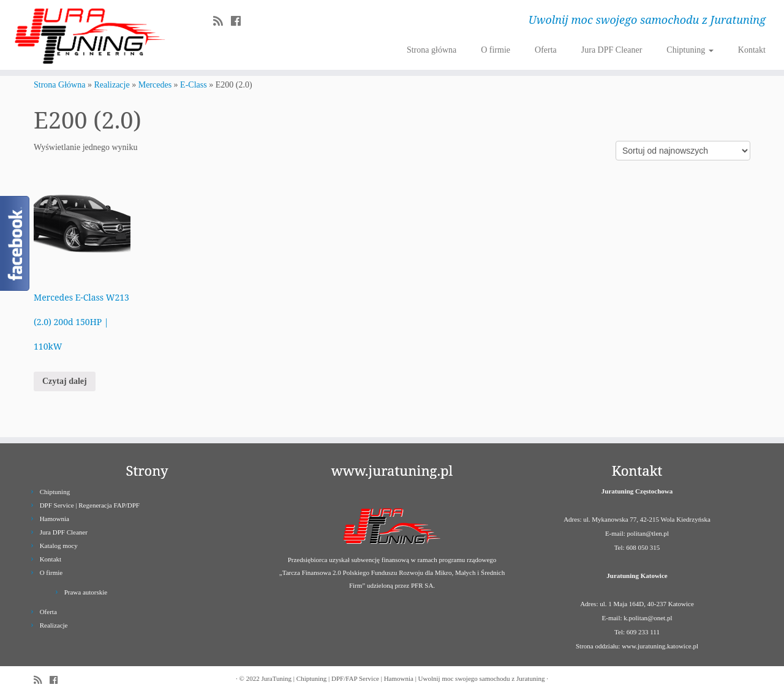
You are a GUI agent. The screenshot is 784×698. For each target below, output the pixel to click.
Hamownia (55, 519)
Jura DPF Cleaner (612, 50)
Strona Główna (59, 85)
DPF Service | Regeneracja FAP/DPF (90, 505)
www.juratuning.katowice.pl (660, 646)
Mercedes (155, 85)
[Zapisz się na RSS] (222, 21)
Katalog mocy (59, 546)
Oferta (546, 50)
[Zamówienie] (683, 151)
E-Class (194, 85)
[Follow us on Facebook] (240, 21)
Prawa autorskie (86, 592)
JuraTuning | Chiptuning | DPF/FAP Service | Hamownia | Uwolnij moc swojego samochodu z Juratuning (403, 678)
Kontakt (752, 50)
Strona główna (432, 50)
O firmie (496, 50)
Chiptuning (690, 50)
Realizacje (111, 85)
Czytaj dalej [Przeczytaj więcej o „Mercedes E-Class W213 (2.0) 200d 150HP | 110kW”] (65, 381)
